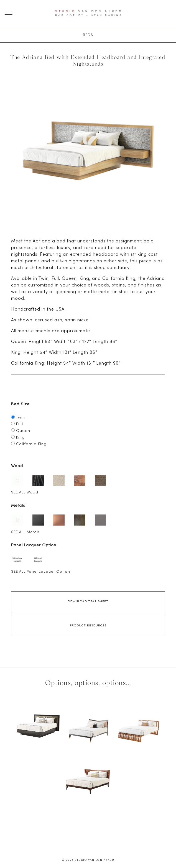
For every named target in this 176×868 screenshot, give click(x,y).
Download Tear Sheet (88, 601)
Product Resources (88, 626)
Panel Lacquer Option (34, 545)
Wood (17, 466)
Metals (18, 506)
